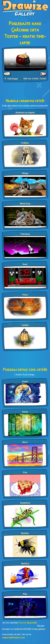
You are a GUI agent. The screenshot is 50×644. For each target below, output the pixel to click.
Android (18, 629)
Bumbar (25, 533)
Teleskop (25, 234)
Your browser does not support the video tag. (25, 59)
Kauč (25, 264)
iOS (25, 629)
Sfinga (25, 173)
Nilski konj (25, 204)
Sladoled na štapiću (25, 113)
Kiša (25, 594)
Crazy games (39, 629)
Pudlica (25, 143)
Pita (25, 473)
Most (25, 442)
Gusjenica (25, 503)
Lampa (25, 325)
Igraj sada (32, 623)
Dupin (25, 382)
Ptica (25, 295)
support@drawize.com (13, 638)
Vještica (25, 564)
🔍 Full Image (11, 79)
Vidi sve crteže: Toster (35, 79)
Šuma (25, 412)
